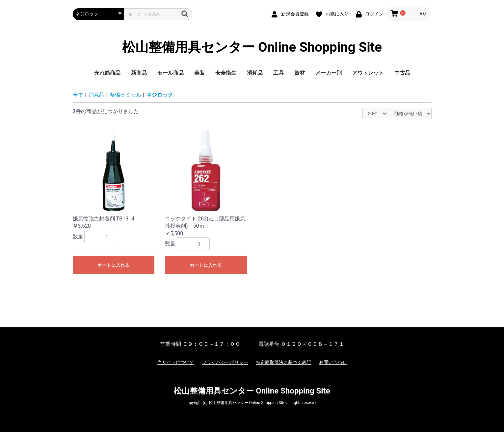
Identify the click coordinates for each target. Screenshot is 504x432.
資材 (300, 73)
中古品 (402, 73)
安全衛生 (226, 73)
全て (78, 95)
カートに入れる (114, 265)
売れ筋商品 (107, 73)
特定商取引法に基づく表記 (283, 362)
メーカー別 (329, 73)
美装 (199, 73)
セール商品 (171, 73)
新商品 (139, 73)
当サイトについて (176, 362)
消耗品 (255, 73)
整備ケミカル (125, 95)
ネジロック (160, 95)
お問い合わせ (333, 362)
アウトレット (368, 73)
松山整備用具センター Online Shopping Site (252, 47)
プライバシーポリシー (225, 362)
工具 (279, 73)
